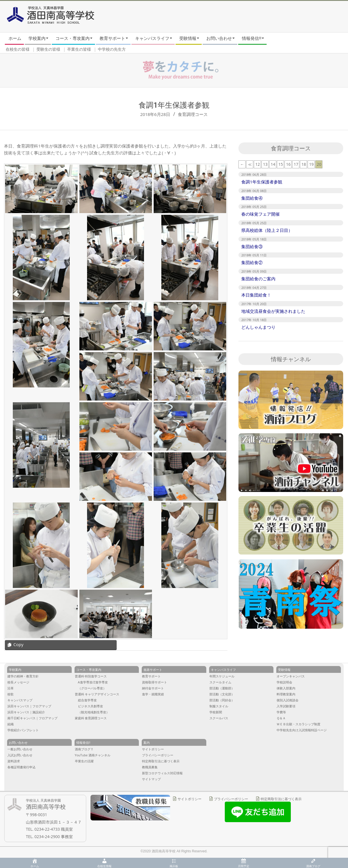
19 (311, 164)
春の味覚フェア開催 (261, 214)
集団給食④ (252, 198)
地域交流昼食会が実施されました (273, 311)
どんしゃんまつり (258, 327)
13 (265, 164)
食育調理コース (193, 114)
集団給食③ (252, 246)
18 (304, 164)
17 (296, 164)
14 (273, 164)
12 (258, 164)
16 (288, 164)
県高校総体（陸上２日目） (267, 230)
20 (319, 164)
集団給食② (252, 262)
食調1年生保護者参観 (262, 182)
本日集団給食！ (256, 295)
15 (281, 164)
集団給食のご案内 (258, 279)
